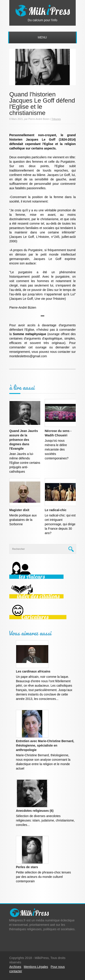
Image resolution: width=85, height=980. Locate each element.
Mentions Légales (36, 967)
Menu (42, 37)
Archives (15, 967)
